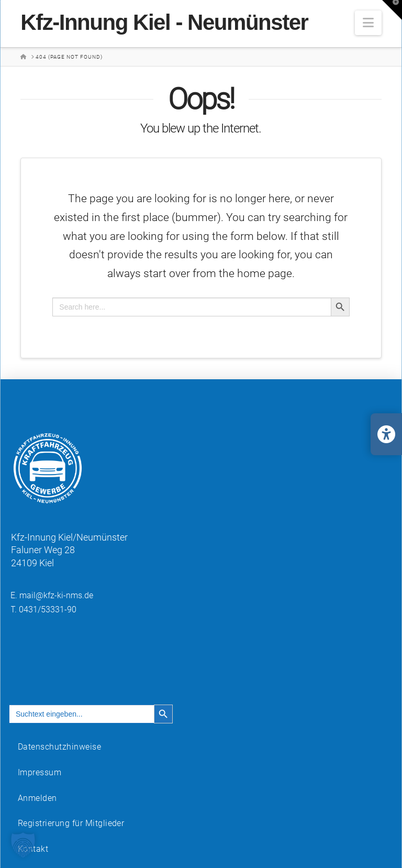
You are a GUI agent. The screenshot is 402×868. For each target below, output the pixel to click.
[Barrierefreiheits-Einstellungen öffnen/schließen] (386, 434)
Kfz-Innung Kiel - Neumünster (164, 23)
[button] (368, 23)
